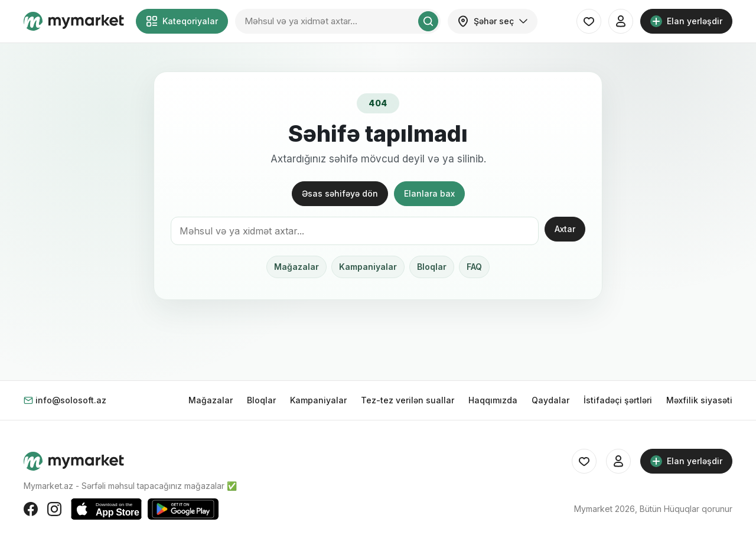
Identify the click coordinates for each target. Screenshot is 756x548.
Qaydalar (550, 400)
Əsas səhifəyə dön (340, 193)
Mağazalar (296, 267)
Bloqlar (432, 267)
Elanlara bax (429, 193)
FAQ (474, 267)
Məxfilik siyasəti (699, 400)
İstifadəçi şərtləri (618, 400)
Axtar (565, 229)
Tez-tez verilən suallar (408, 400)
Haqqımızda (493, 400)
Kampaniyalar (368, 267)
